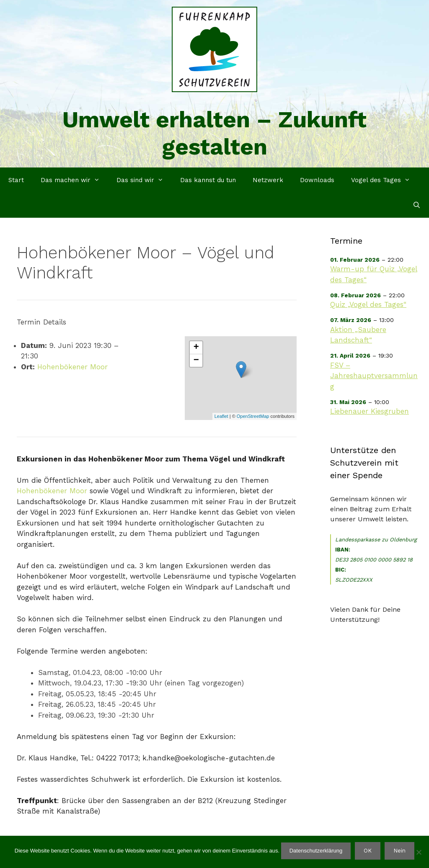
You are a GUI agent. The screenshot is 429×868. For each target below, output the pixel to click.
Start (16, 180)
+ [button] (196, 348)
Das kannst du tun (208, 180)
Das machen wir (74, 180)
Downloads (317, 180)
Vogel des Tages (385, 180)
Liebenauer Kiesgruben (370, 411)
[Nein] (419, 852)
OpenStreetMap (253, 416)
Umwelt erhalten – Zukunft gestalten (214, 133)
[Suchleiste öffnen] (417, 205)
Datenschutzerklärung (316, 851)
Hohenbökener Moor (72, 367)
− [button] (196, 361)
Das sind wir (144, 180)
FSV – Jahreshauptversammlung (374, 376)
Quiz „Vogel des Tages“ (368, 304)
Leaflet (221, 416)
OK (368, 851)
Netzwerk (268, 180)
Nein (399, 851)
